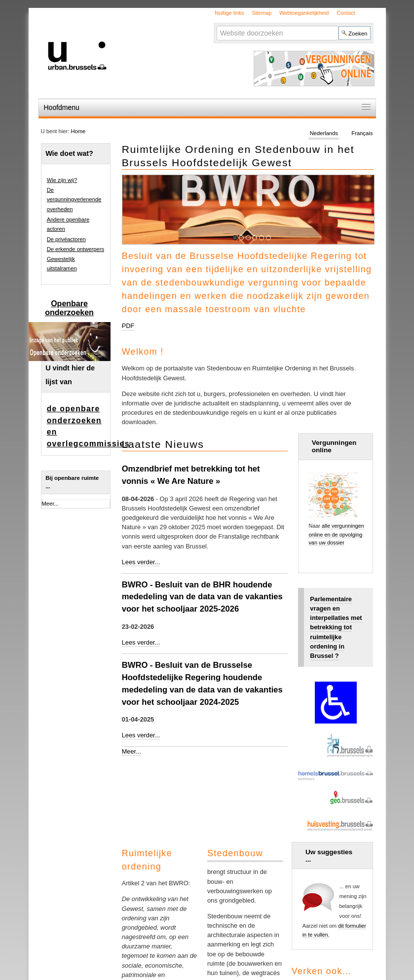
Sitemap (262, 13)
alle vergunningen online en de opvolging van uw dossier (336, 534)
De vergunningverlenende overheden (74, 200)
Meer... (132, 751)
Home (78, 131)
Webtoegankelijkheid (304, 13)
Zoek (216, 25)
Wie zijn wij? (62, 180)
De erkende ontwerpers (75, 249)
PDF (128, 326)
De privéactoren (66, 239)
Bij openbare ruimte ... (72, 482)
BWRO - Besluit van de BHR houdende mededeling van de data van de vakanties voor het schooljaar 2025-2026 (202, 597)
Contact (346, 13)
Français (362, 133)
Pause (367, 237)
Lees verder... (141, 562)
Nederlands (324, 133)
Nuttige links (229, 13)
